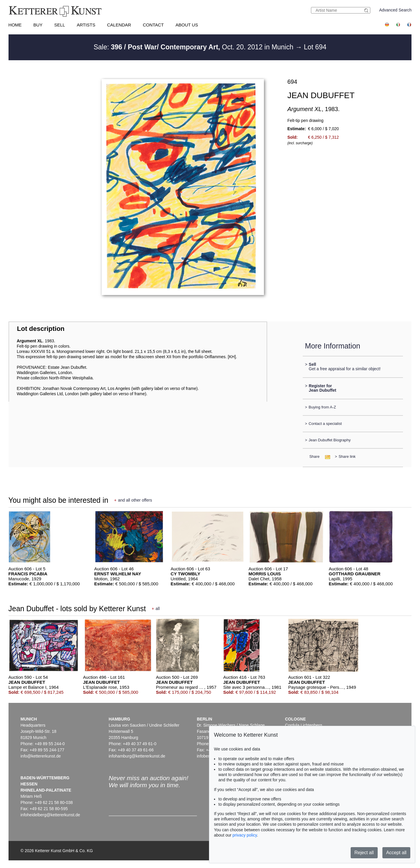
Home (15, 25)
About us (187, 25)
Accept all (396, 853)
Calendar (119, 25)
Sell (60, 25)
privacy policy (245, 835)
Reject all (364, 853)
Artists (86, 25)
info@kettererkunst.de (41, 756)
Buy (38, 25)
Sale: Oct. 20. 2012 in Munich (194, 47)
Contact (153, 25)
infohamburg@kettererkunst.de (137, 756)
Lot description (41, 329)
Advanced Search (395, 10)
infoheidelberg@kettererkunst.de (50, 815)
